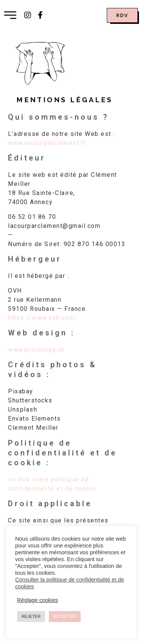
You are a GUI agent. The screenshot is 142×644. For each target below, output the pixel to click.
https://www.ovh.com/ (43, 318)
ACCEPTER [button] (65, 616)
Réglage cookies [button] (37, 600)
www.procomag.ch (36, 350)
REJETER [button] (31, 616)
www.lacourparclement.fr (47, 143)
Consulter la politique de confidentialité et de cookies (70, 583)
